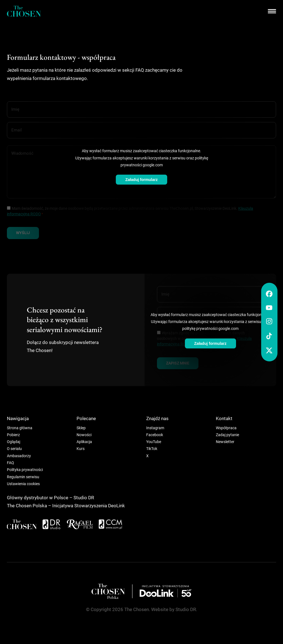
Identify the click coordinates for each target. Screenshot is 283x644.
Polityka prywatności (25, 470)
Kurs (81, 449)
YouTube (154, 442)
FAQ (11, 463)
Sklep (81, 428)
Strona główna (20, 428)
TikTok (152, 449)
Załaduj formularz (141, 180)
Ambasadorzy (19, 456)
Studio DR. (186, 610)
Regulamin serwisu (23, 477)
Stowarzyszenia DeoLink (100, 506)
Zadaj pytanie (227, 435)
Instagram (155, 428)
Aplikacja (84, 442)
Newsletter (225, 442)
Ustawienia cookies (23, 484)
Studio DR (84, 498)
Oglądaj (14, 442)
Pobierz (13, 435)
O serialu (14, 449)
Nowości (84, 435)
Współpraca (226, 428)
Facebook (155, 435)
